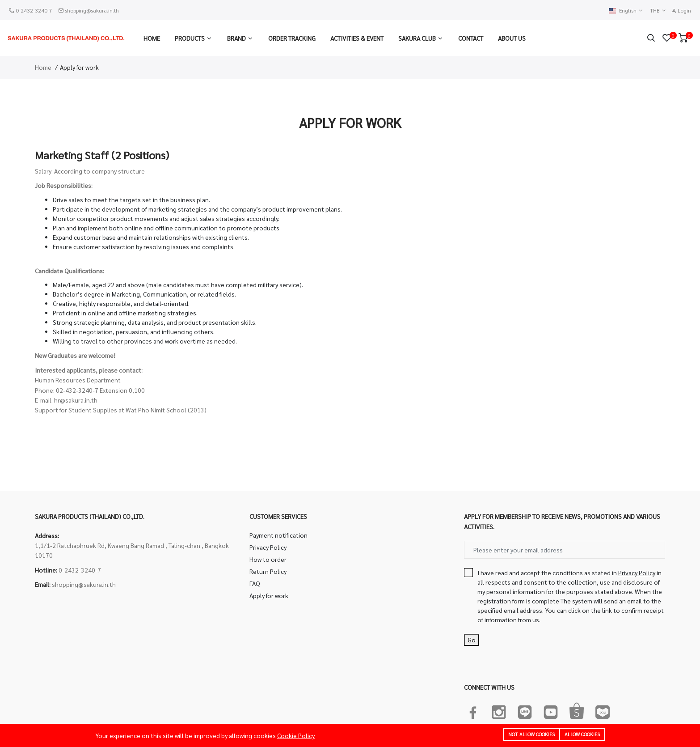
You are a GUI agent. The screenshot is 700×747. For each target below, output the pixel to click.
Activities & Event (357, 38)
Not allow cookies (531, 734)
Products (190, 38)
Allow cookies (582, 734)
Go (472, 640)
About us (512, 38)
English (626, 11)
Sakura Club (417, 38)
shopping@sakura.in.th (92, 10)
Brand (236, 38)
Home (152, 38)
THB (658, 11)
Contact (471, 38)
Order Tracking (292, 38)
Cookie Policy (296, 735)
